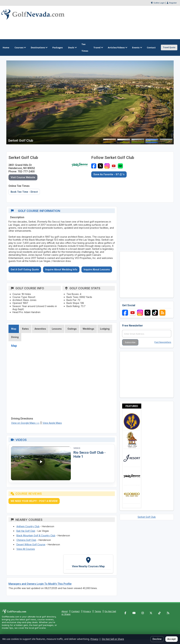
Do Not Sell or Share (113, 639)
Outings (72, 329)
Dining (15, 337)
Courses (20, 47)
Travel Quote (169, 47)
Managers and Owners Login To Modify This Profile (40, 584)
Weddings (88, 329)
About (65, 611)
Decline (157, 639)
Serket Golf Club (147, 517)
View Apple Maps (52, 423)
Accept (172, 639)
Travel (98, 47)
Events (137, 47)
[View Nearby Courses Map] (88, 564)
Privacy (87, 611)
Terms (98, 611)
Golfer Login (159, 3)
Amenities (40, 329)
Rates (25, 329)
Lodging (105, 329)
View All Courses (26, 549)
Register (173, 3)
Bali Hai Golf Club (26, 531)
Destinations (39, 47)
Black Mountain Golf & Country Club (36, 535)
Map (14, 329)
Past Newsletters (163, 342)
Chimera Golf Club (26, 540)
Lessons (57, 329)
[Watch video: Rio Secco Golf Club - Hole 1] (41, 463)
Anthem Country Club (28, 526)
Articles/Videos (117, 47)
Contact (75, 611)
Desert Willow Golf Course (31, 544)
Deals (72, 47)
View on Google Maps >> (25, 423)
